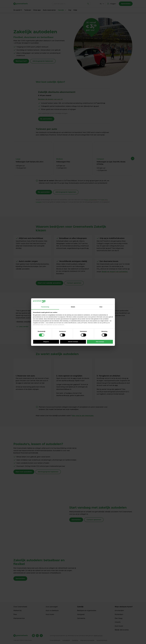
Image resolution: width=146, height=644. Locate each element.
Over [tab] (101, 307)
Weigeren (46, 342)
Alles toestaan (100, 342)
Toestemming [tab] (45, 307)
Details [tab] (73, 307)
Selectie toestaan (73, 342)
